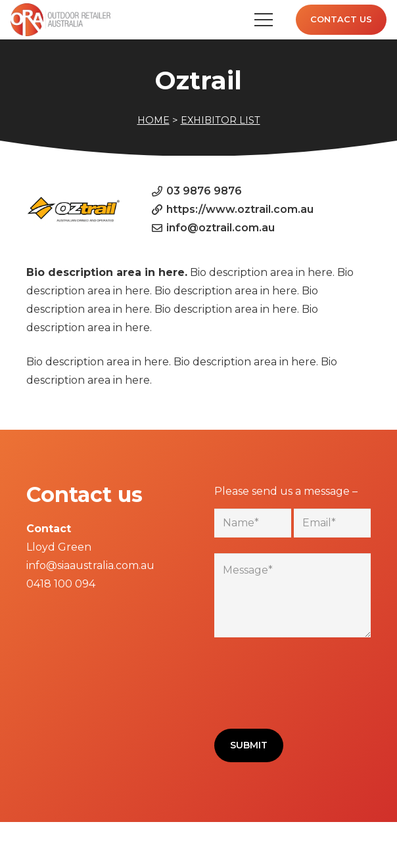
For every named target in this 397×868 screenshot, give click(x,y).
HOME (153, 120)
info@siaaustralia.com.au (90, 565)
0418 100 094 (61, 584)
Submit (249, 745)
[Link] (60, 20)
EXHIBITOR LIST (221, 120)
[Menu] (264, 20)
